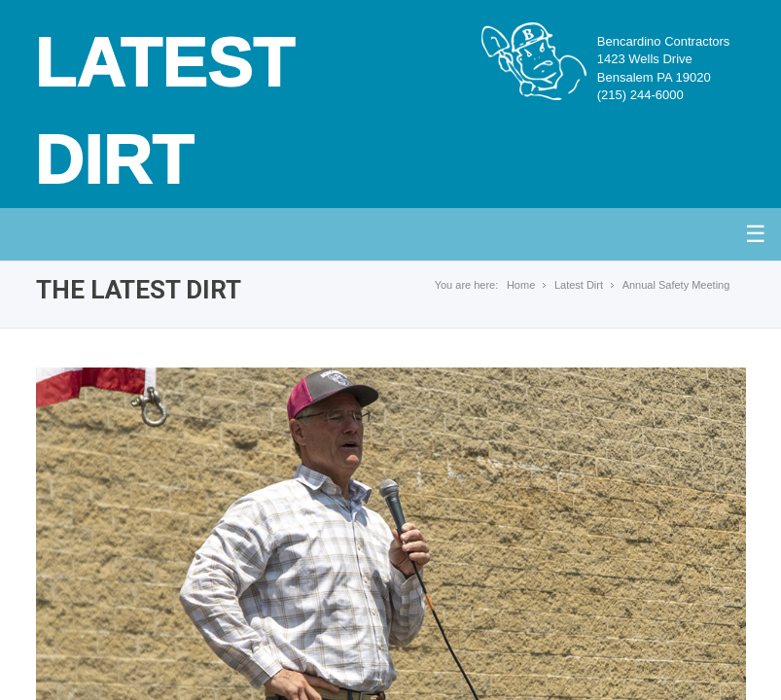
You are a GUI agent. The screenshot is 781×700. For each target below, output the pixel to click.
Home (521, 285)
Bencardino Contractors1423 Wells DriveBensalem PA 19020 (664, 69)
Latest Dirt (579, 285)
